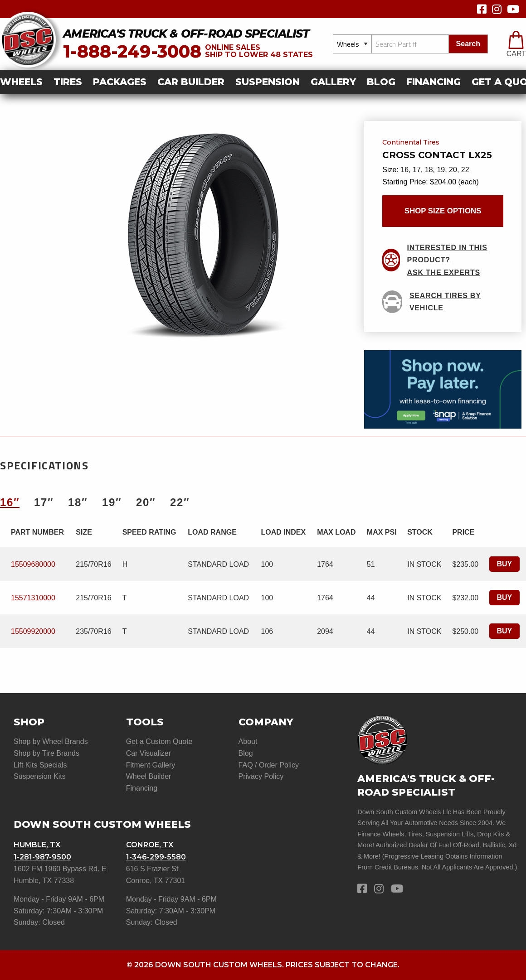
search (468, 44)
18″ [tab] (78, 502)
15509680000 (33, 564)
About (248, 741)
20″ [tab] (146, 502)
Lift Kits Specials (40, 765)
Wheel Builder (149, 776)
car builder (191, 82)
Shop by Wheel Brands (51, 741)
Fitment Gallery (151, 765)
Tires (68, 82)
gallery (333, 82)
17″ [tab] (44, 502)
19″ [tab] (112, 502)
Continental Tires (411, 143)
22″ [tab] (180, 502)
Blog (381, 82)
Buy (505, 564)
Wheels (21, 82)
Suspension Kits (40, 776)
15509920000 (33, 631)
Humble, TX (37, 845)
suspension (268, 82)
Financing (433, 82)
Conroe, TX (150, 845)
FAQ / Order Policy (269, 765)
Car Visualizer (149, 753)
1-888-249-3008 (132, 51)
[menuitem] (24, 82)
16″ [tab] (10, 502)
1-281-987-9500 (42, 857)
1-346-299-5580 (156, 857)
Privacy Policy (261, 776)
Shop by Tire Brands (46, 753)
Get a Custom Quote (159, 741)
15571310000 (33, 598)
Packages (120, 82)
